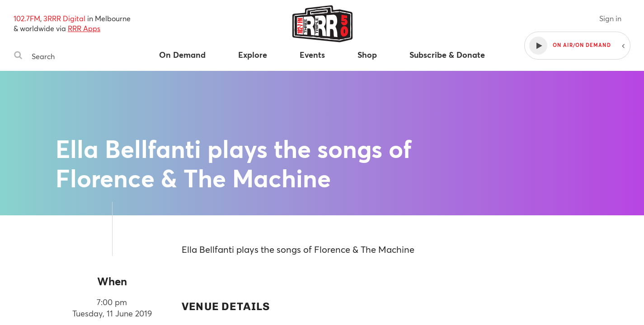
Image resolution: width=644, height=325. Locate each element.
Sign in (610, 18)
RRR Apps (84, 28)
